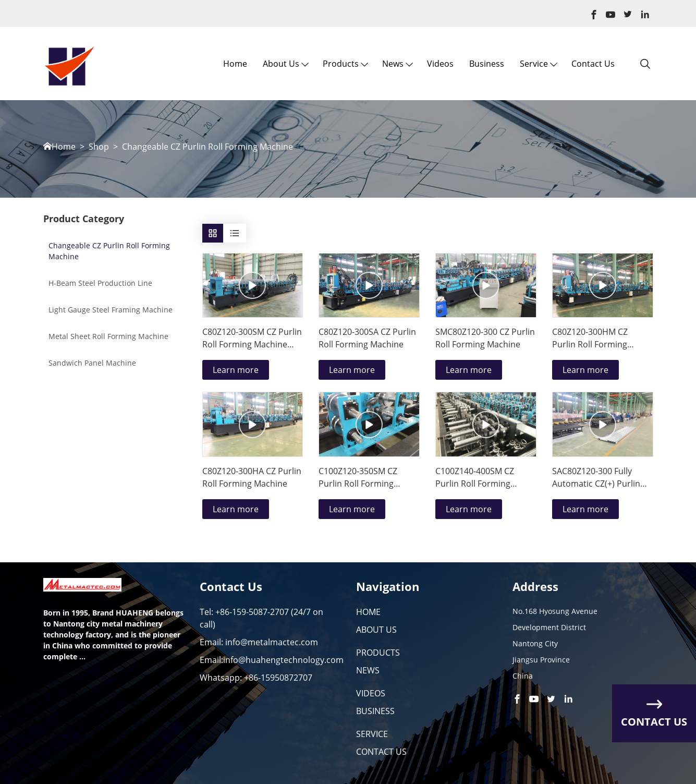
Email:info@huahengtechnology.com (272, 660)
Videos (440, 64)
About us (281, 64)
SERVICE (372, 734)
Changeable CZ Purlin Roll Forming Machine (207, 147)
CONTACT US (381, 752)
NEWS (368, 670)
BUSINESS (375, 711)
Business (487, 64)
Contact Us (593, 64)
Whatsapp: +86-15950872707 (256, 678)
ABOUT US (376, 630)
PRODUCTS (378, 653)
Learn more (236, 370)
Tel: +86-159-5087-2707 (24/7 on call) (261, 618)
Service (534, 64)
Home (235, 64)
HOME (368, 612)
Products (341, 64)
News (393, 64)
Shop (99, 147)
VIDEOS (371, 693)
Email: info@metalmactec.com (259, 642)
